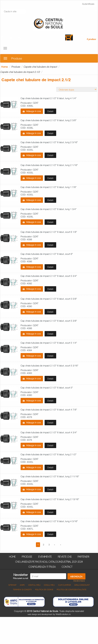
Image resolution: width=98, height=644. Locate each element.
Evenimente (45, 556)
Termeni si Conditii (22, 589)
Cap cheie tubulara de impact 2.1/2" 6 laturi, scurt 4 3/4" (49, 433)
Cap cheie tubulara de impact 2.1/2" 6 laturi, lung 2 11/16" (50, 477)
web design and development (40, 614)
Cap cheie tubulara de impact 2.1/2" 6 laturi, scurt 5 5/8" (49, 299)
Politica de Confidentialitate (72, 589)
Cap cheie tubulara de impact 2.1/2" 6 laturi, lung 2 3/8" (49, 120)
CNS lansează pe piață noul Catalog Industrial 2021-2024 (49, 562)
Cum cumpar (65, 585)
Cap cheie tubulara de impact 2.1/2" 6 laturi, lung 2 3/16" (49, 142)
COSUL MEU (49, 585)
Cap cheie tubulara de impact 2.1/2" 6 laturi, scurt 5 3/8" (49, 321)
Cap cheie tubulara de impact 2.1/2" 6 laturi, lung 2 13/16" (50, 499)
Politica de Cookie (44, 589)
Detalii (50, 111)
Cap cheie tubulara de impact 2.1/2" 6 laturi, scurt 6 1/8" (49, 232)
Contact (67, 567)
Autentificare (88, 4)
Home (4, 67)
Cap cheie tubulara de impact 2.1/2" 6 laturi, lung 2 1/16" (49, 165)
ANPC (22, 585)
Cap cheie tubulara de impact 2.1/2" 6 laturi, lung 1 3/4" (49, 209)
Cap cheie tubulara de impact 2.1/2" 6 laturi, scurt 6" (47, 254)
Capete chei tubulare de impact (40, 67)
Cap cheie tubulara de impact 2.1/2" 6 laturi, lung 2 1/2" (49, 455)
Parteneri (83, 556)
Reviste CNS (65, 556)
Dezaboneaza (79, 581)
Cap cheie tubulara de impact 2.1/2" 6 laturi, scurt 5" (47, 388)
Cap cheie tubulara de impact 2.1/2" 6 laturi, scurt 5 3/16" (49, 366)
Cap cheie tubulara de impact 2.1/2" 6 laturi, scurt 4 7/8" (49, 410)
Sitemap (12, 585)
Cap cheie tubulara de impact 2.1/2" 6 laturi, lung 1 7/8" (49, 187)
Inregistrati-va (12, 4)
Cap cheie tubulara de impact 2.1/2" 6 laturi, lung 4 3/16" (49, 521)
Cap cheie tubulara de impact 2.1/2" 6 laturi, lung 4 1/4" (49, 98)
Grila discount (82, 585)
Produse (16, 67)
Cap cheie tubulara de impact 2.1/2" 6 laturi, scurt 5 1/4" (49, 343)
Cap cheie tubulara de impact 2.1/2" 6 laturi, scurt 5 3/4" (49, 276)
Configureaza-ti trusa (42, 567)
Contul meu (34, 585)
